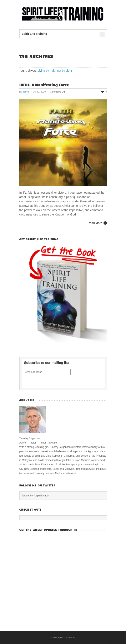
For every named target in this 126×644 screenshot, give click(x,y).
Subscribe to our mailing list (46, 363)
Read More (95, 223)
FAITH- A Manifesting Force (44, 85)
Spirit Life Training (67, 638)
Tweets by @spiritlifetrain (36, 496)
